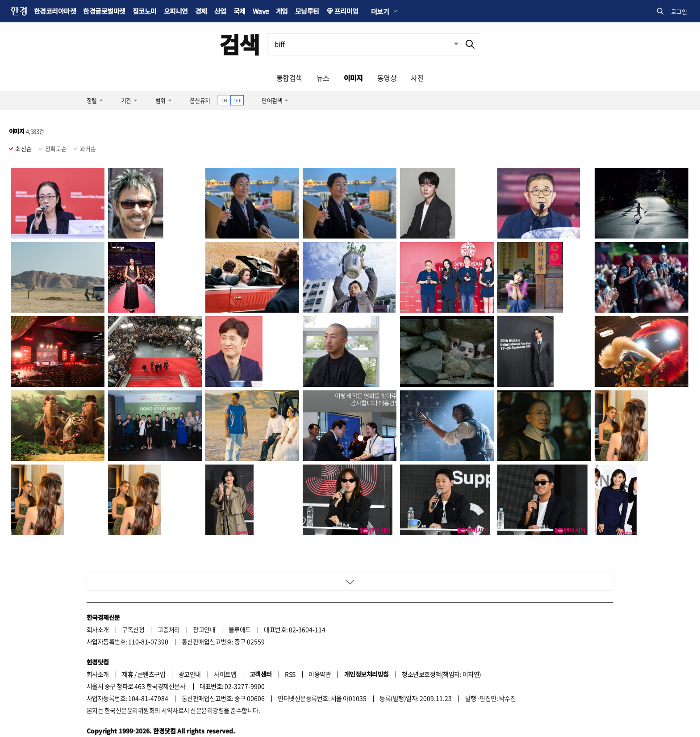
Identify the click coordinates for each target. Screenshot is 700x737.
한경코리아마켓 (55, 11)
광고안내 (204, 598)
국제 (240, 11)
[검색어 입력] (363, 44)
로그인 (679, 11)
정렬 (92, 100)
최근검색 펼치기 (450, 44)
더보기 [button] (380, 11)
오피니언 (176, 11)
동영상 (387, 78)
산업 (220, 11)
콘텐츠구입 (151, 643)
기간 (126, 100)
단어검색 (272, 100)
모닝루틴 (307, 11)
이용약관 (320, 643)
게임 (282, 11)
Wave (261, 11)
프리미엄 (346, 11)
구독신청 (133, 598)
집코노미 (145, 11)
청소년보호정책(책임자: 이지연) (441, 643)
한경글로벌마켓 (104, 11)
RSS (290, 643)
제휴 (127, 643)
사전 (417, 78)
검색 (240, 44)
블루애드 (240, 598)
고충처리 (169, 598)
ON (224, 100)
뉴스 (323, 78)
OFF (237, 100)
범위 (160, 100)
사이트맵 (225, 643)
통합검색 (289, 78)
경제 (201, 11)
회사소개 (98, 598)
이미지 (353, 78)
